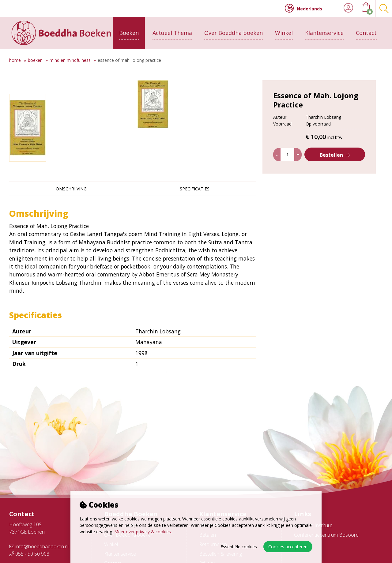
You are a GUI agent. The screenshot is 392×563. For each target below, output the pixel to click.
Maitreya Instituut (313, 525)
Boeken (129, 33)
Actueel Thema (172, 33)
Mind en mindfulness (70, 60)
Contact (366, 33)
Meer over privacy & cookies (143, 532)
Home (15, 60)
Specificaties (195, 189)
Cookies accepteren (288, 547)
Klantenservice (324, 33)
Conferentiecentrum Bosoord (326, 535)
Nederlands (303, 8)
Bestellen (331, 155)
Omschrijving (71, 189)
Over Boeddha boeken (234, 33)
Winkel (284, 33)
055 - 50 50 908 (29, 554)
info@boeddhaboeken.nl (39, 546)
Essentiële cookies (239, 547)
